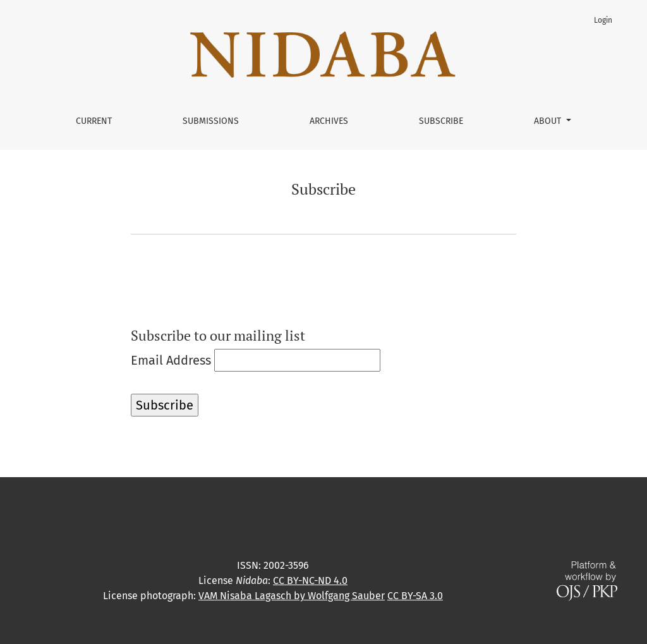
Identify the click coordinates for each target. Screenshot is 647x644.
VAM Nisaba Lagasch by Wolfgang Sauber (292, 596)
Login (603, 20)
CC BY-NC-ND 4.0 (310, 580)
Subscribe (441, 121)
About (549, 121)
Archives (329, 121)
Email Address (171, 360)
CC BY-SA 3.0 (415, 596)
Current (94, 121)
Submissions (211, 121)
